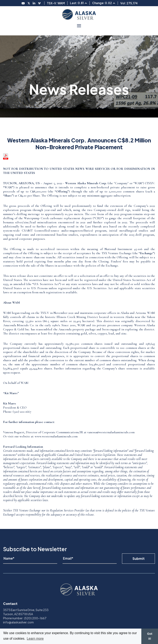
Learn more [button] (35, 639)
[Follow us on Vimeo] (39, 3)
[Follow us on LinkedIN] (34, 3)
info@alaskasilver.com (18, 622)
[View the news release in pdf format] (6, 158)
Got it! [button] (150, 636)
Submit (139, 558)
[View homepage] (79, 14)
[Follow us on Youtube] (23, 3)
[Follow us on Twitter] (29, 3)
